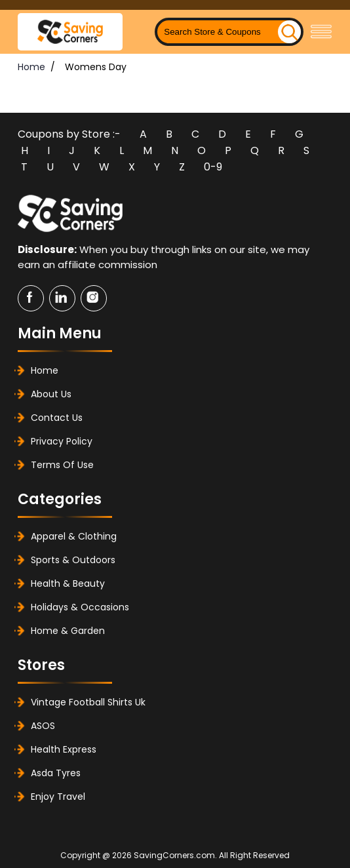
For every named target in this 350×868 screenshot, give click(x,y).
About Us (51, 394)
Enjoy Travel (58, 797)
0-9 (213, 167)
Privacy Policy (62, 441)
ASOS (43, 726)
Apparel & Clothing (74, 536)
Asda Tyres (56, 773)
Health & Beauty (68, 583)
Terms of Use (62, 465)
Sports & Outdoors (73, 560)
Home (31, 67)
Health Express (64, 749)
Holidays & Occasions (80, 607)
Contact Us (57, 418)
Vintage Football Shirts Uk (88, 702)
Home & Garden (68, 631)
